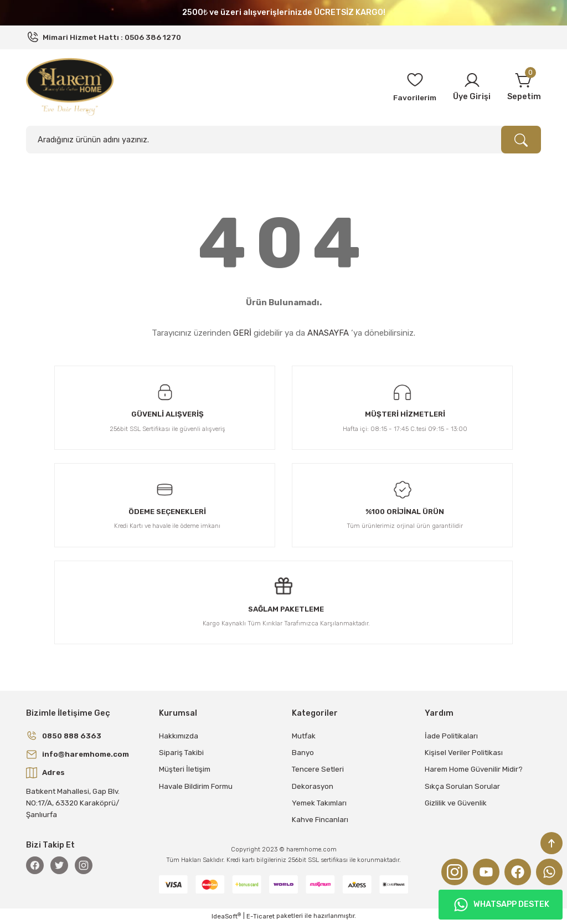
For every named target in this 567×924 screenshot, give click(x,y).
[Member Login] (472, 87)
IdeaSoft (226, 916)
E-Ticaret (261, 916)
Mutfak (304, 736)
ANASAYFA (328, 333)
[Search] (283, 140)
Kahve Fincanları (320, 820)
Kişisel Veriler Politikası (464, 753)
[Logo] (70, 87)
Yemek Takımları (319, 803)
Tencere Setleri (318, 769)
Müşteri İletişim (185, 769)
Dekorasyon (313, 786)
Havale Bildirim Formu (196, 786)
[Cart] (524, 87)
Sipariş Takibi (181, 753)
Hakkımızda (179, 736)
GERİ (242, 333)
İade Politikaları (451, 736)
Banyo (303, 753)
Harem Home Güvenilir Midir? (474, 769)
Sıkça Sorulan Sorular (462, 786)
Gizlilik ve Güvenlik (456, 803)
